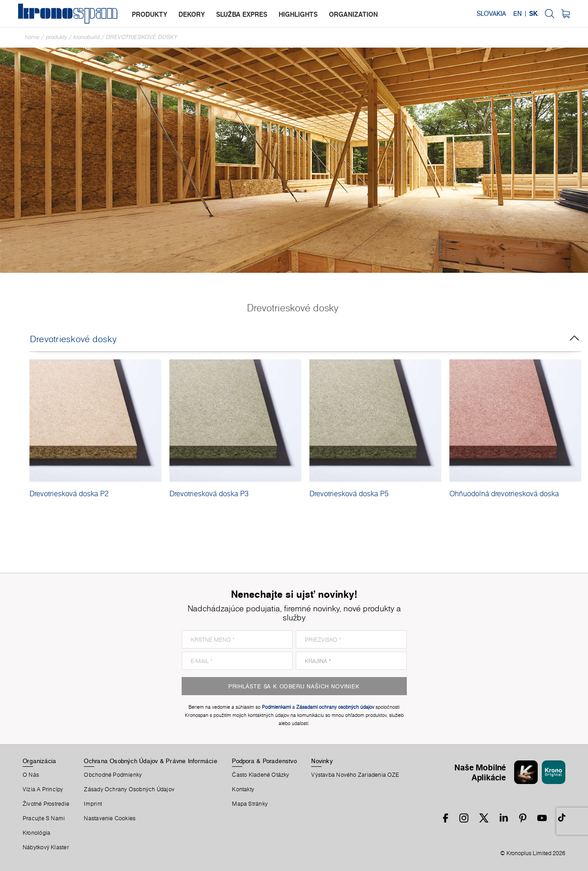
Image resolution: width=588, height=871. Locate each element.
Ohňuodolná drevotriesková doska (504, 494)
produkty (149, 14)
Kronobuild (87, 37)
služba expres (242, 14)
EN (518, 14)
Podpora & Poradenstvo (264, 761)
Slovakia (491, 14)
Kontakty (243, 789)
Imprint (93, 804)
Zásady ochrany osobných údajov (129, 789)
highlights (298, 14)
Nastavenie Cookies (110, 818)
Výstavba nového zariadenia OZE (355, 775)
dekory (192, 14)
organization (353, 14)
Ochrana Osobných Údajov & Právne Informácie (150, 761)
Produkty (56, 37)
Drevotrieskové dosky (142, 37)
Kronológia (36, 833)
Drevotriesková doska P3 (209, 494)
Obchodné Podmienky (113, 775)
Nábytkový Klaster (46, 847)
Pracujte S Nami (44, 818)
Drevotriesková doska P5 (349, 494)
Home (32, 37)
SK (533, 14)
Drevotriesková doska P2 (69, 494)
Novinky (322, 761)
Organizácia (39, 761)
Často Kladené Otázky (260, 775)
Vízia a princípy (43, 789)
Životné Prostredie (46, 804)
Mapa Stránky (250, 804)
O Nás (31, 775)
